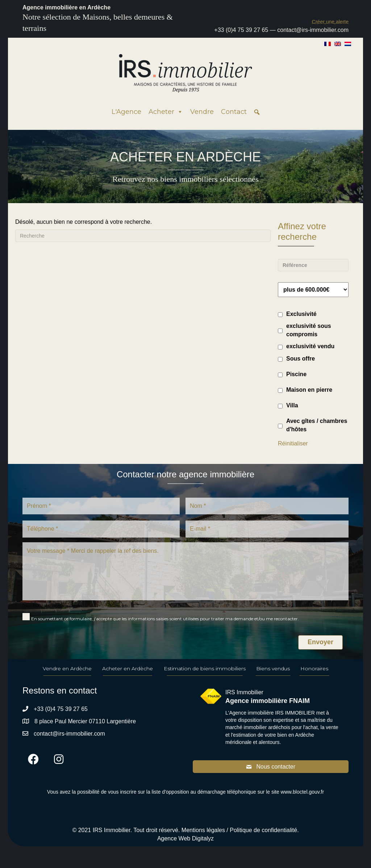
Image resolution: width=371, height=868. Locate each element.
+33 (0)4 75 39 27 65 (241, 30)
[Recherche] (143, 236)
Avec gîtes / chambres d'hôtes (317, 425)
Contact (234, 112)
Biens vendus (273, 669)
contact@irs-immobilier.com (313, 30)
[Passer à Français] (328, 44)
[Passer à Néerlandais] (348, 44)
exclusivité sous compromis (309, 330)
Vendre (202, 112)
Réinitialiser (293, 443)
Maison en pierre (309, 390)
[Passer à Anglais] (338, 44)
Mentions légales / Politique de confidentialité (239, 830)
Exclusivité (301, 314)
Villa (292, 405)
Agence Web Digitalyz (185, 838)
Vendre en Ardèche (67, 669)
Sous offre (301, 359)
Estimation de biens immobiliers (205, 669)
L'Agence (126, 112)
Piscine (296, 374)
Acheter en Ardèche (128, 669)
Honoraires (314, 669)
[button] (330, 22)
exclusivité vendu (310, 346)
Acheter (166, 112)
